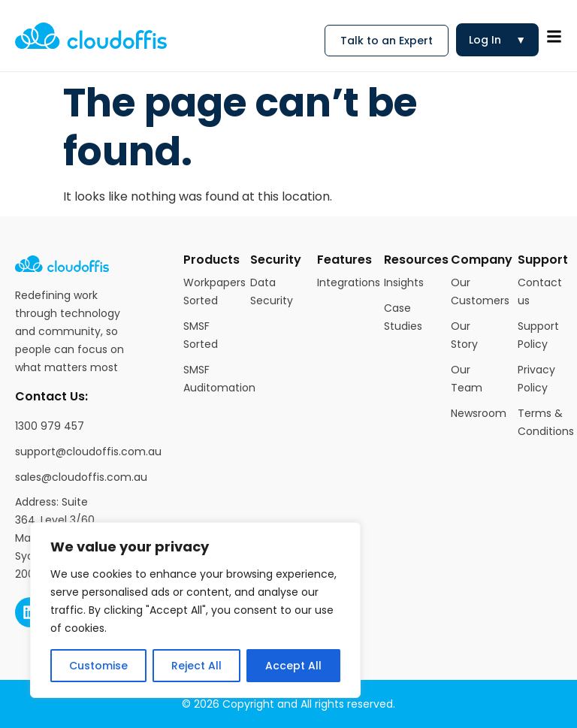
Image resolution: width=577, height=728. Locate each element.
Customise (98, 666)
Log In (497, 40)
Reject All (196, 666)
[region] (195, 610)
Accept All (293, 666)
